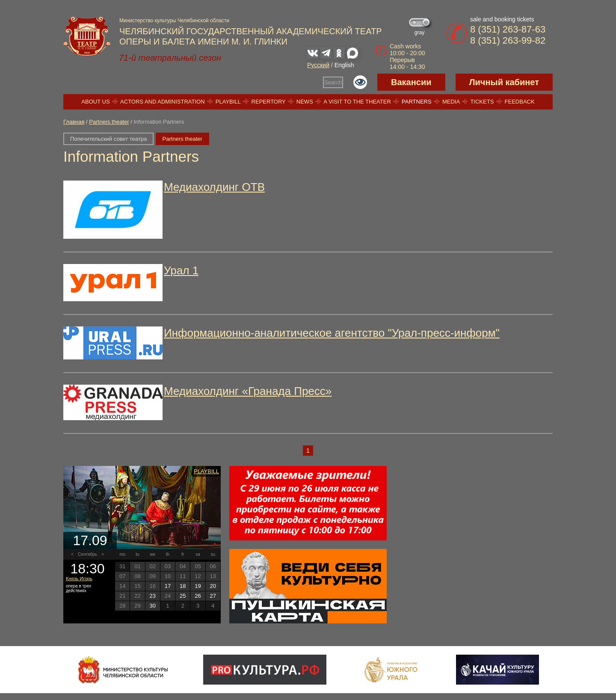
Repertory (269, 102)
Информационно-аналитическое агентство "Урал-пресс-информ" (332, 333)
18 (183, 586)
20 (213, 586)
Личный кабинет (504, 82)
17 (168, 586)
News (305, 102)
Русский (318, 65)
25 (183, 596)
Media (451, 102)
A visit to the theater (357, 102)
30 (152, 606)
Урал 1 (181, 270)
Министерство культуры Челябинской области (174, 21)
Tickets (482, 102)
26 (198, 596)
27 (213, 596)
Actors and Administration (162, 102)
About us (95, 102)
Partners (417, 102)
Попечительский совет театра (108, 139)
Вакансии (411, 82)
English (344, 65)
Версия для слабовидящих (360, 82)
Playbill (228, 102)
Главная (74, 122)
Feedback (520, 102)
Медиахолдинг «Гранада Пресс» (248, 391)
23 (152, 596)
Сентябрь (87, 554)
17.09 (90, 540)
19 (198, 586)
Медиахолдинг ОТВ (214, 187)
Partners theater (109, 122)
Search (333, 82)
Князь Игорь (79, 578)
